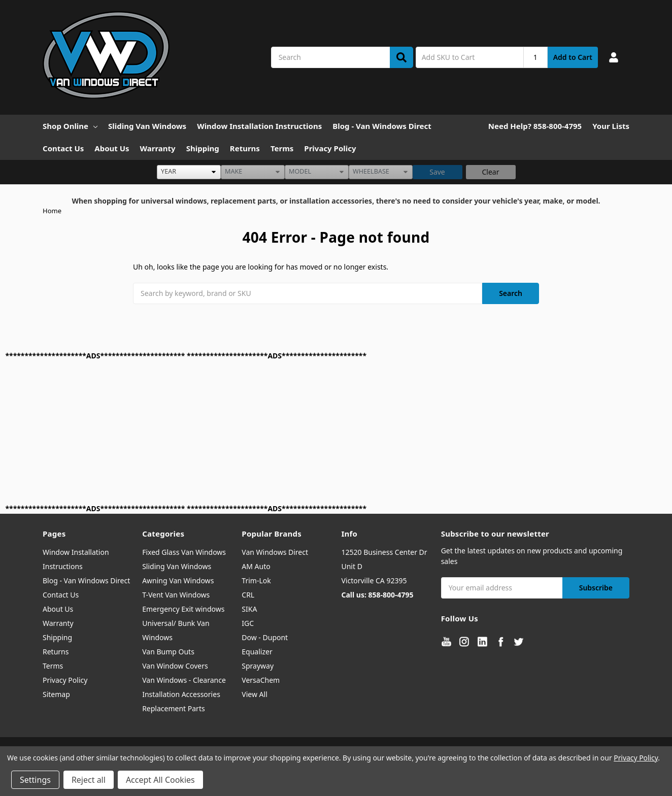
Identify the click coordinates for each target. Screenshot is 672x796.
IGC (248, 623)
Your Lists (611, 126)
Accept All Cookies (160, 780)
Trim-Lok (256, 581)
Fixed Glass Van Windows (184, 552)
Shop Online (70, 126)
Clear (491, 172)
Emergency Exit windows (183, 609)
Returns (245, 148)
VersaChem (261, 680)
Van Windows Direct (275, 552)
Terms (282, 148)
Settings (35, 780)
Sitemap (56, 694)
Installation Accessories (181, 694)
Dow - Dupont (265, 637)
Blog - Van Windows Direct (382, 126)
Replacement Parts (174, 708)
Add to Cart (573, 57)
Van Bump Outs (168, 652)
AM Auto (256, 566)
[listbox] (189, 172)
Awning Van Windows (178, 581)
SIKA (249, 609)
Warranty (158, 148)
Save (437, 172)
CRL (248, 595)
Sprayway (258, 666)
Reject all (89, 780)
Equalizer (257, 652)
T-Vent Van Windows (176, 595)
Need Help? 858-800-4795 (535, 126)
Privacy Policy (330, 148)
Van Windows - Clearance (184, 680)
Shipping (203, 148)
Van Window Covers (175, 666)
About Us (112, 148)
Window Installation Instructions (259, 126)
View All (254, 694)
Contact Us (63, 148)
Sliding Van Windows (147, 126)
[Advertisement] (310, 432)
